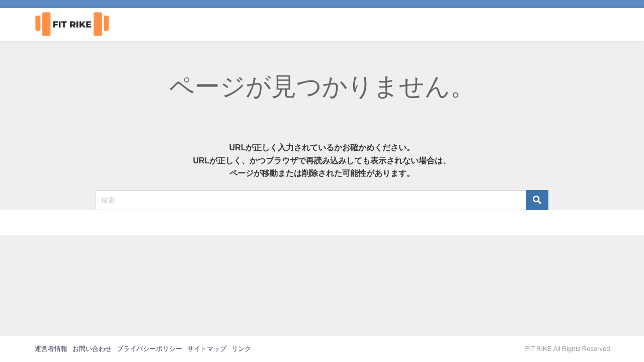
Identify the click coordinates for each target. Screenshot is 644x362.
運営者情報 (51, 349)
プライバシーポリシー (149, 349)
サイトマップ (207, 349)
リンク (241, 349)
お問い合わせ (92, 349)
